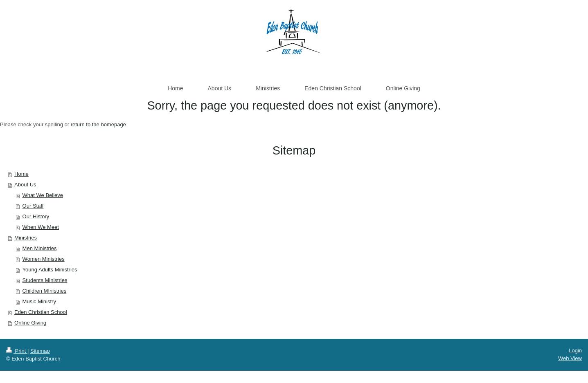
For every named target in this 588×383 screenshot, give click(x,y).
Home (21, 174)
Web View (570, 358)
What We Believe (43, 195)
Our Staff (33, 206)
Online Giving (30, 323)
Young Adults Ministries (50, 270)
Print (17, 351)
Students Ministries (45, 280)
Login (575, 351)
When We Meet (41, 227)
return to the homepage (98, 124)
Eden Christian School (41, 312)
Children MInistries (45, 291)
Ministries (26, 238)
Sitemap (40, 351)
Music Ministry (39, 301)
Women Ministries (44, 259)
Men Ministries (40, 248)
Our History (36, 216)
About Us (25, 185)
